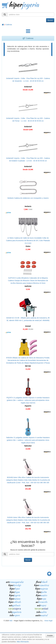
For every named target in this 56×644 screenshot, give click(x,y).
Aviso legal (48, 621)
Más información (23, 642)
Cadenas (9, 25)
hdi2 (11, 621)
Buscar (50, 20)
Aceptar (50, 635)
